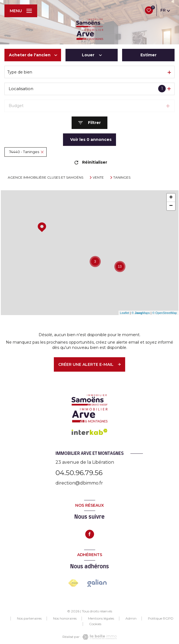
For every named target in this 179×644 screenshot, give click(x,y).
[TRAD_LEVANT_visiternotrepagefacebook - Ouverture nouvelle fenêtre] (90, 534)
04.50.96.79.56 (79, 473)
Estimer (148, 55)
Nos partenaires (29, 618)
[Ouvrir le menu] (21, 11)
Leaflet (124, 313)
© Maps (141, 313)
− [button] (171, 206)
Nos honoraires (65, 618)
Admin (131, 618)
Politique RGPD (161, 618)
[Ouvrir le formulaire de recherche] (89, 123)
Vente (98, 178)
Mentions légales (101, 618)
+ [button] (171, 198)
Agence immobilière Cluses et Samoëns (46, 177)
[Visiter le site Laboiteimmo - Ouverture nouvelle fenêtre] (99, 637)
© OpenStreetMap (165, 313)
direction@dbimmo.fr (79, 483)
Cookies (95, 624)
